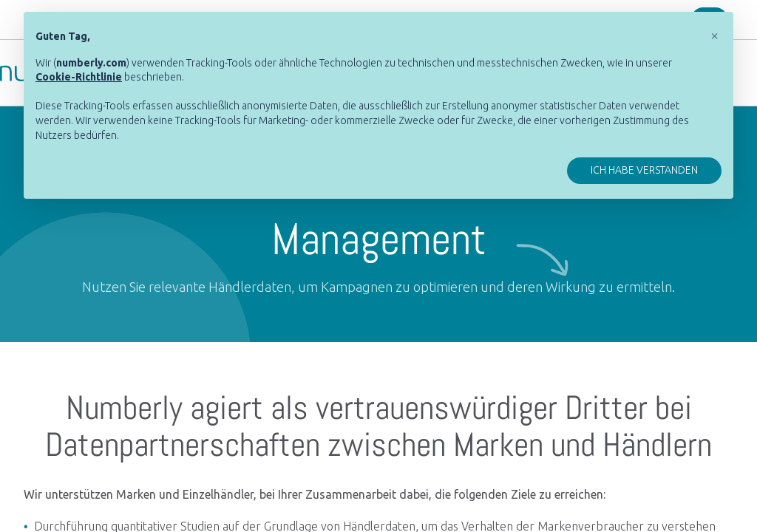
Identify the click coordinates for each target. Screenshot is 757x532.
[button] (714, 35)
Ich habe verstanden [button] (644, 170)
